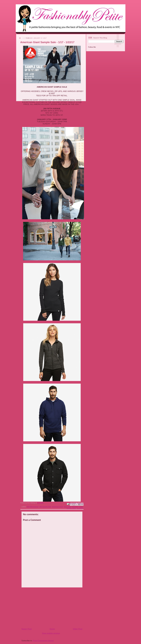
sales (81, 507)
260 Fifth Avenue (33, 507)
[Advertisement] (39, 608)
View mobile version (51, 633)
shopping (80, 508)
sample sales (71, 508)
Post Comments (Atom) (43, 641)
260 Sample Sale (45, 507)
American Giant (58, 507)
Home (52, 629)
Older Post (78, 629)
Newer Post (27, 629)
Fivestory (75, 507)
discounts (67, 507)
